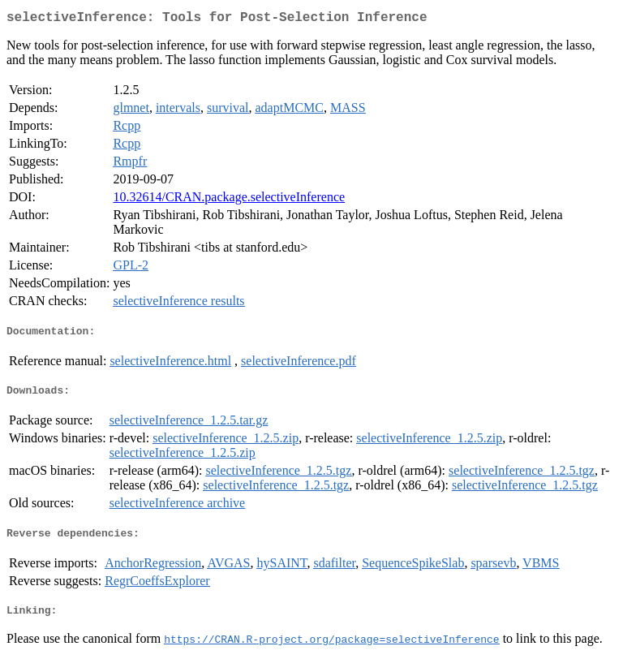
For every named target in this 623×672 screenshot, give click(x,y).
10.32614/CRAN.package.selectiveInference (229, 200)
